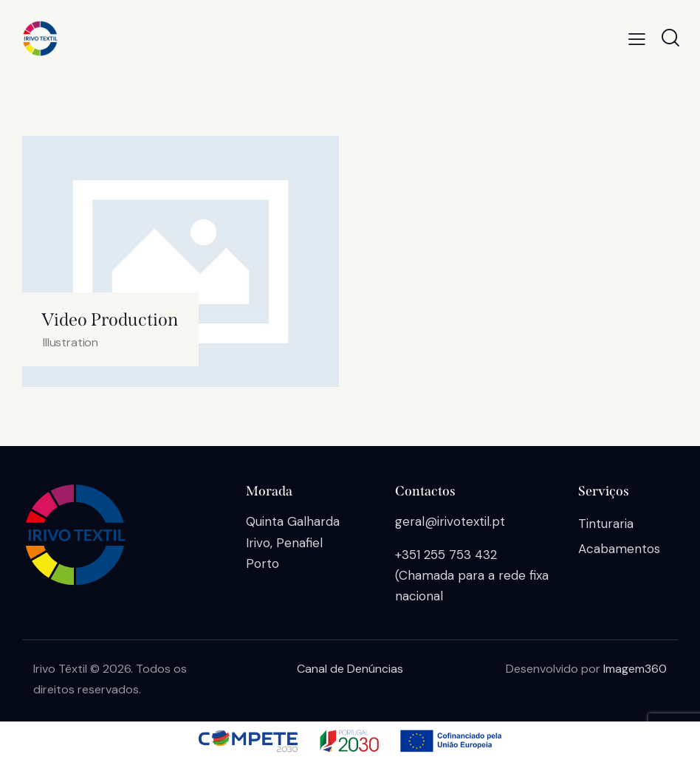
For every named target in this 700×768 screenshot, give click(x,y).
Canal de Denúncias (350, 669)
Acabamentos (619, 549)
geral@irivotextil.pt (450, 521)
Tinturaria (606, 524)
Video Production (110, 320)
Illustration (71, 342)
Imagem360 (635, 669)
